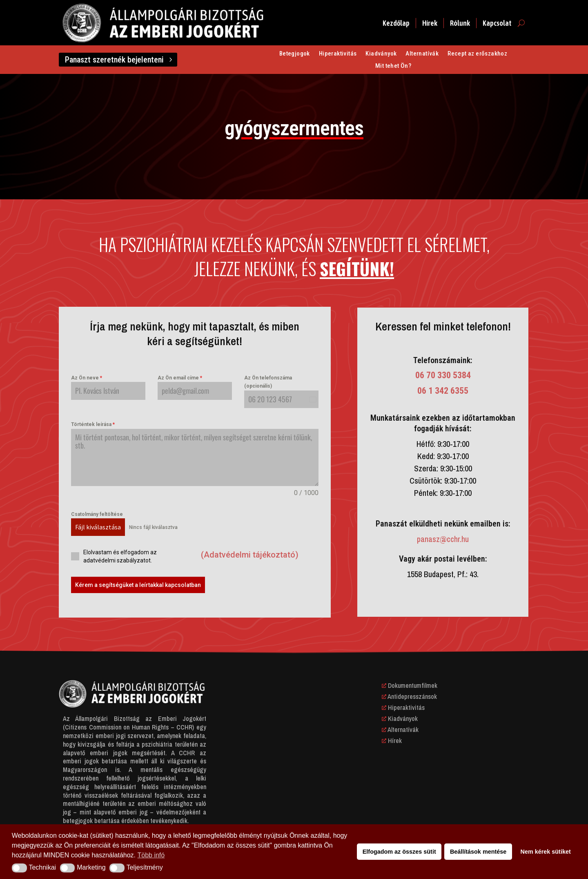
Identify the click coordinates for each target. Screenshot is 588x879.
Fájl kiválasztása (98, 527)
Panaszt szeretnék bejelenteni (114, 60)
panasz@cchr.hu (443, 539)
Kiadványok (381, 54)
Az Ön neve (87, 378)
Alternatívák (422, 54)
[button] (19, 868)
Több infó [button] (151, 855)
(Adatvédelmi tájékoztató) (250, 555)
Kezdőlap (396, 23)
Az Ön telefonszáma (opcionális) (268, 382)
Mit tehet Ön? (393, 66)
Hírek (430, 23)
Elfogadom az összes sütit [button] (399, 852)
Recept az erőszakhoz (477, 54)
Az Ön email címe (180, 378)
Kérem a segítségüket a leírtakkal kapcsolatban (138, 585)
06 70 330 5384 (443, 375)
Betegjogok (295, 54)
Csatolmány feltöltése (97, 514)
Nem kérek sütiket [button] (546, 852)
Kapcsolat (497, 23)
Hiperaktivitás (338, 54)
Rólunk (460, 23)
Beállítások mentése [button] (478, 852)
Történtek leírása (93, 424)
